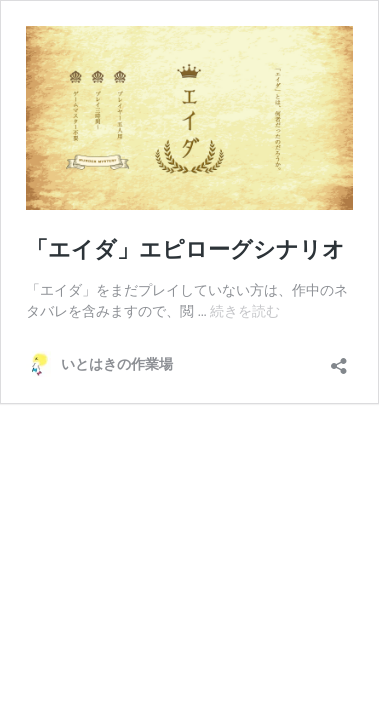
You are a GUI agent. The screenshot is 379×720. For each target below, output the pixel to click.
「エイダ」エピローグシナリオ (185, 249)
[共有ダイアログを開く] (339, 359)
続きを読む (245, 311)
